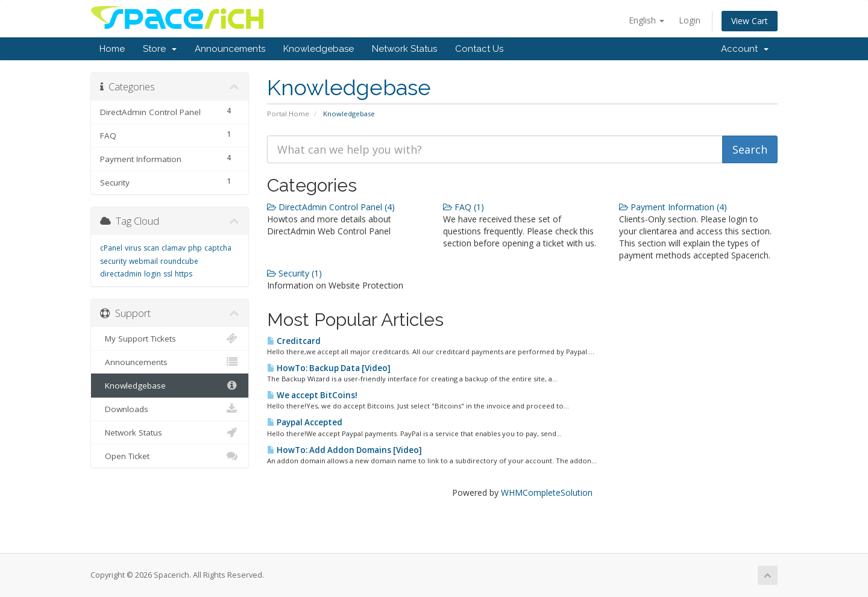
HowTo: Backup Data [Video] (329, 368)
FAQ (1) (464, 207)
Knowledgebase (319, 49)
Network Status (404, 49)
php (195, 248)
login (153, 274)
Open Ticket (170, 456)
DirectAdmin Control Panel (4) (331, 207)
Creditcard (294, 341)
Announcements (230, 49)
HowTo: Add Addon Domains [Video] (344, 450)
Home (112, 49)
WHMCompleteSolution (547, 492)
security (113, 261)
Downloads (170, 409)
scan (151, 248)
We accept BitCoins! (312, 395)
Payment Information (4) (673, 207)
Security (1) (294, 273)
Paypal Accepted (305, 422)
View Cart (750, 21)
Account (745, 49)
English (646, 20)
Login (690, 20)
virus (133, 248)
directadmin (121, 274)
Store (160, 49)
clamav (174, 248)
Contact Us (479, 49)
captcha (218, 248)
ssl (168, 274)
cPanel (111, 248)
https (184, 274)
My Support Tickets (170, 339)
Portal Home (288, 114)
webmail (143, 261)
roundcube (179, 261)
